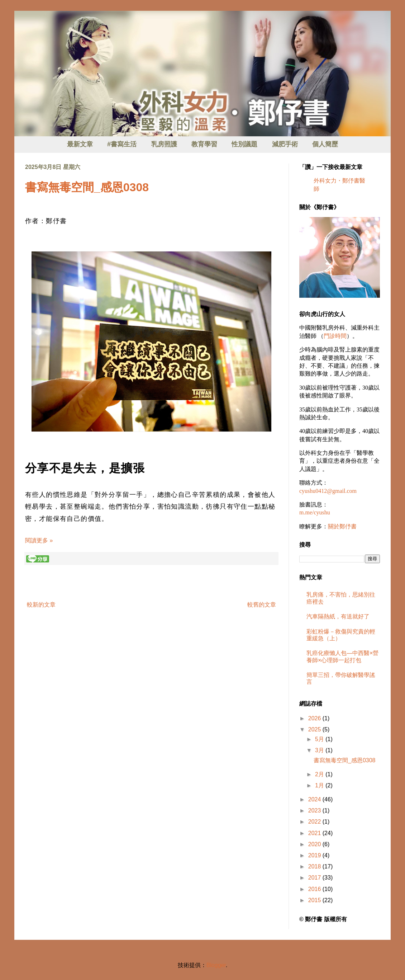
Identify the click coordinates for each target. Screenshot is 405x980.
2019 (315, 855)
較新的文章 (41, 605)
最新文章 (80, 144)
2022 (315, 822)
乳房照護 (164, 144)
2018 (315, 866)
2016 (315, 889)
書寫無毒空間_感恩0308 (87, 187)
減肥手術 (285, 144)
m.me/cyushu (315, 512)
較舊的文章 (262, 605)
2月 (320, 774)
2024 (315, 799)
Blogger (216, 965)
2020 (315, 844)
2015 (315, 900)
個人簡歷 (325, 144)
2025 (315, 729)
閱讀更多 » (39, 540)
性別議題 (244, 144)
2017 (315, 878)
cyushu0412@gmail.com (328, 491)
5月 (320, 739)
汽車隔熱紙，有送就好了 (338, 616)
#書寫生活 (122, 144)
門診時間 (335, 336)
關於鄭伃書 (342, 526)
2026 (315, 718)
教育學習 (204, 144)
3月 (320, 750)
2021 (315, 833)
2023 (315, 811)
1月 (320, 785)
